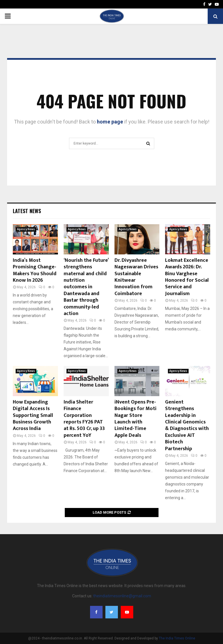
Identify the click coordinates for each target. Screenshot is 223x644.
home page (110, 122)
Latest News (27, 211)
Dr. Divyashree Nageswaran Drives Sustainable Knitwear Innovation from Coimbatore (136, 277)
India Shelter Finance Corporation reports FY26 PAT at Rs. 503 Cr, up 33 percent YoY (84, 419)
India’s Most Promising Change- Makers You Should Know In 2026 (35, 270)
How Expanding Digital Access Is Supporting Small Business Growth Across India (33, 415)
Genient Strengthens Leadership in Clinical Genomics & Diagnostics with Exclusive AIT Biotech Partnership (187, 425)
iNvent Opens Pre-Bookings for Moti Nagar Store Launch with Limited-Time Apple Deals (136, 419)
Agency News (26, 229)
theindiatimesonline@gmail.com (122, 596)
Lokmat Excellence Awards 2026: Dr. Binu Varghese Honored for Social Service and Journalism (187, 277)
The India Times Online (177, 638)
